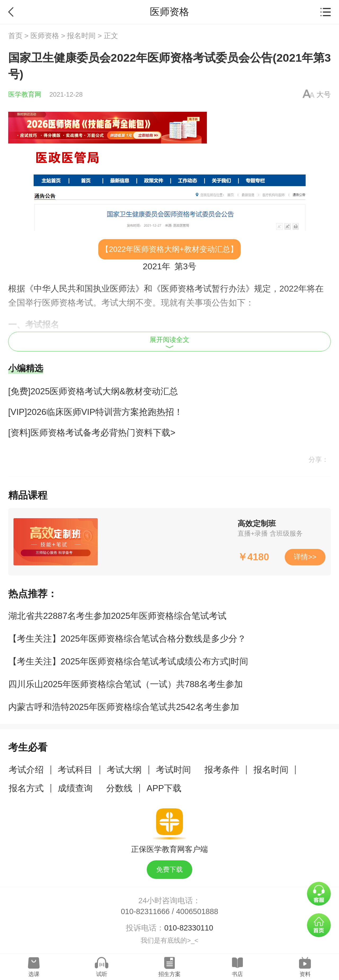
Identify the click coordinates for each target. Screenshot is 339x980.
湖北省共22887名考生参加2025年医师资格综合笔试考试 (117, 616)
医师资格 (45, 36)
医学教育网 (25, 94)
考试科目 (75, 770)
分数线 (119, 788)
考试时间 (173, 770)
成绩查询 (75, 788)
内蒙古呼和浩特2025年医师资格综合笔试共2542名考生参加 (124, 707)
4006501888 (197, 911)
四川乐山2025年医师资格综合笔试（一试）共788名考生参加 (126, 684)
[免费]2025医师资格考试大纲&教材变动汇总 (93, 391)
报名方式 (26, 788)
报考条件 (222, 770)
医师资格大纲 (157, 249)
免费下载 (169, 869)
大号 (324, 95)
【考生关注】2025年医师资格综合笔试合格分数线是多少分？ (127, 639)
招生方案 (169, 974)
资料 (305, 974)
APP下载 (164, 788)
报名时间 (81, 36)
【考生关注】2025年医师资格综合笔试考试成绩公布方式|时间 (128, 661)
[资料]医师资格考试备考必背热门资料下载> (92, 433)
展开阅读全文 (169, 342)
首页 (15, 36)
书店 (237, 974)
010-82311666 (145, 911)
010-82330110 (189, 928)
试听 (102, 974)
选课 (34, 974)
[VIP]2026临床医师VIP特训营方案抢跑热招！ (95, 412)
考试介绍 (26, 770)
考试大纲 (124, 770)
